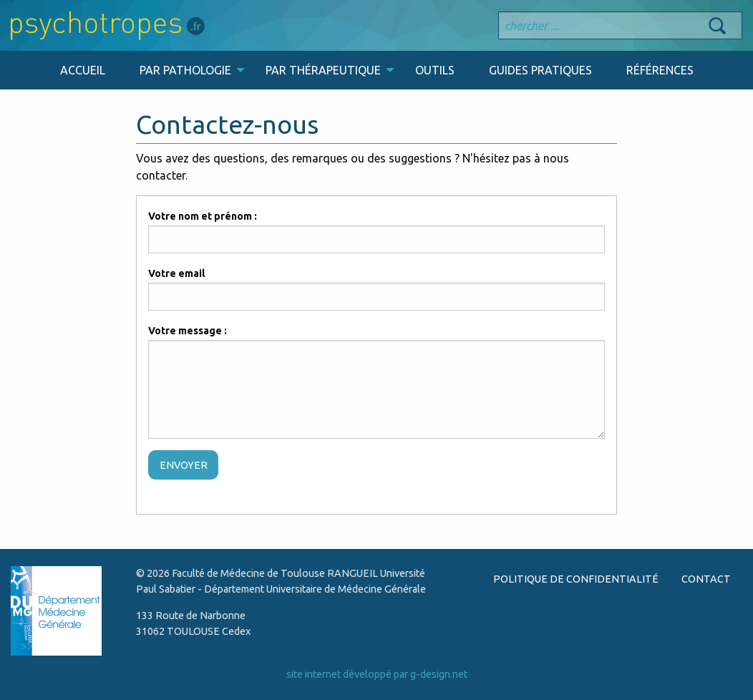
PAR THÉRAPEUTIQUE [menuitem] (323, 70)
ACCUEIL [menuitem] (83, 70)
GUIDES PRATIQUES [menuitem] (540, 70)
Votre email (176, 273)
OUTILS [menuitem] (435, 70)
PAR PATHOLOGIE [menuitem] (185, 70)
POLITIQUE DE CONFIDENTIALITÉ (576, 579)
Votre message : (188, 331)
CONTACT (706, 579)
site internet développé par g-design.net (377, 674)
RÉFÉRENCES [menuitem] (660, 70)
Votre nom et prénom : (203, 216)
